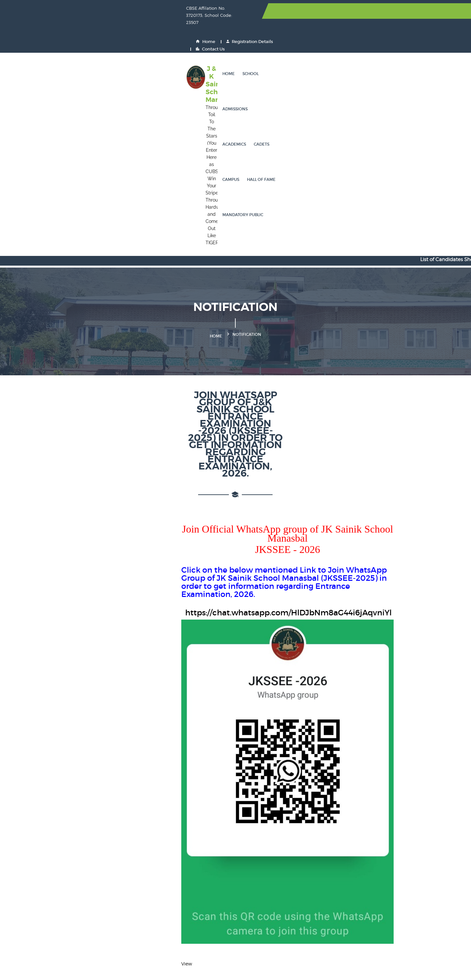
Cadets (292, 37)
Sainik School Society (200, 841)
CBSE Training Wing (392, 876)
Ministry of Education (329, 864)
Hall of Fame (346, 37)
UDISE (377, 923)
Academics (265, 37)
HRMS (247, 911)
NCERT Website (387, 841)
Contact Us (411, 11)
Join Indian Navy (324, 888)
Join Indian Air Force (264, 888)
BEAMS (314, 923)
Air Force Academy (197, 899)
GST (245, 934)
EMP (181, 911)
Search (396, 789)
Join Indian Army (195, 888)
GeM (310, 899)
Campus (316, 37)
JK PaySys (251, 923)
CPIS (375, 899)
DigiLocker (188, 876)
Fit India (250, 864)
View (47, 706)
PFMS (182, 923)
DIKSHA (379, 864)
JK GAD (184, 934)
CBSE (182, 853)
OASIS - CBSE (256, 876)
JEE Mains (316, 841)
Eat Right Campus (325, 911)
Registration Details (362, 11)
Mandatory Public (389, 37)
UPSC (247, 853)
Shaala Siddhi (321, 876)
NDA (375, 888)
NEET (247, 841)
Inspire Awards (192, 864)
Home (318, 11)
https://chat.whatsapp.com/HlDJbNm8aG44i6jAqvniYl (156, 323)
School (204, 37)
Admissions (232, 37)
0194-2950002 (67, 856)
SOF (375, 853)
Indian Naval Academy (266, 899)
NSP (310, 853)
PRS (375, 911)
